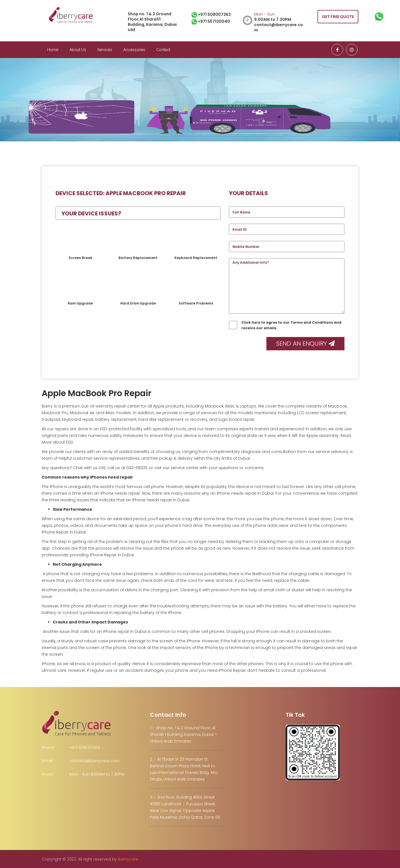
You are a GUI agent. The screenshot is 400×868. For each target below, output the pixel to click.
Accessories (134, 50)
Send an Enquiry (305, 344)
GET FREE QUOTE (338, 17)
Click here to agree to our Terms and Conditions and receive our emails (285, 325)
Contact (163, 50)
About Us (78, 50)
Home (53, 50)
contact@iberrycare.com (95, 761)
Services (105, 50)
